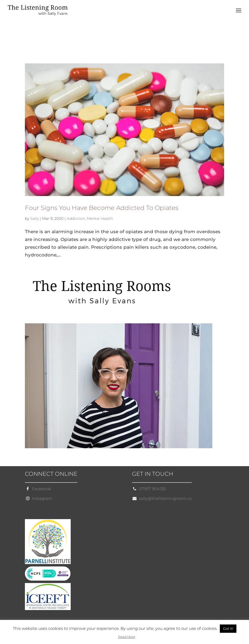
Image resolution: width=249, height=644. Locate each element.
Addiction (76, 218)
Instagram (42, 498)
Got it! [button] (228, 628)
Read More (127, 637)
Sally (35, 218)
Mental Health (100, 218)
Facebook (41, 489)
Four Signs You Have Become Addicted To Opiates (102, 208)
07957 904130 (152, 489)
